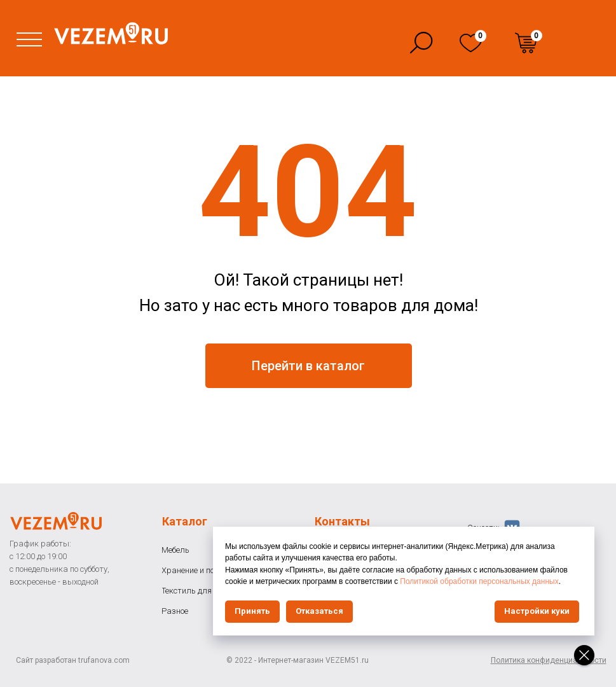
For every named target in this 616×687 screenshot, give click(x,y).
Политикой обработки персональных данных (479, 581)
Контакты (342, 521)
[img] (471, 43)
